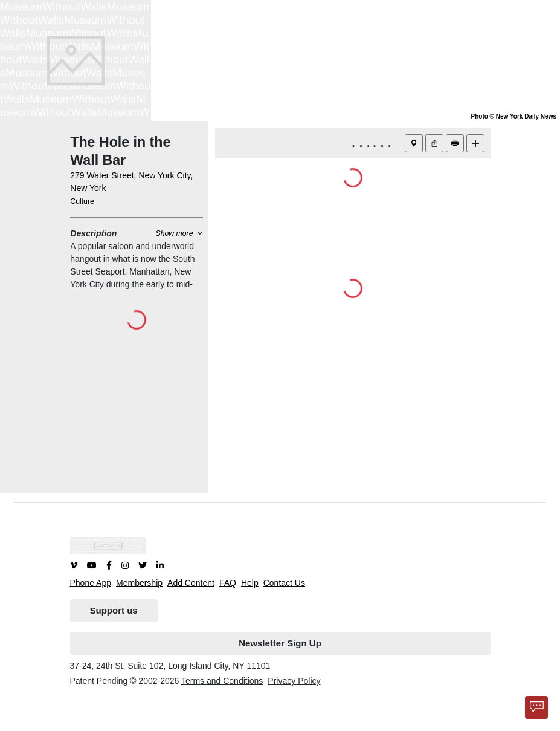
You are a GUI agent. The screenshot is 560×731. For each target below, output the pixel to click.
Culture (82, 201)
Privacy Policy (294, 681)
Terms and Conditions (222, 681)
